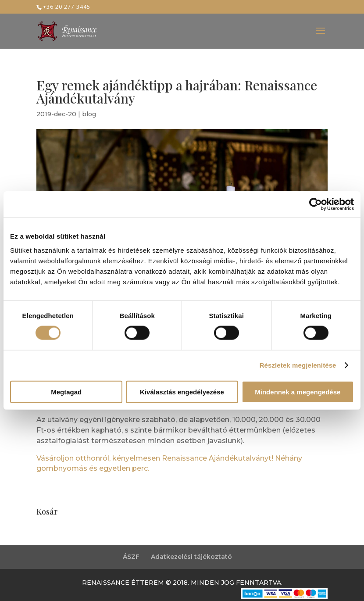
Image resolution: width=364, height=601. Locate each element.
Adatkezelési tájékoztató (191, 557)
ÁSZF (131, 557)
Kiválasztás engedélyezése (182, 392)
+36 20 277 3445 (67, 7)
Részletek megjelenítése (298, 365)
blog (89, 114)
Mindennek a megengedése (298, 392)
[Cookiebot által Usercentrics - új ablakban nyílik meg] (316, 204)
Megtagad (66, 392)
